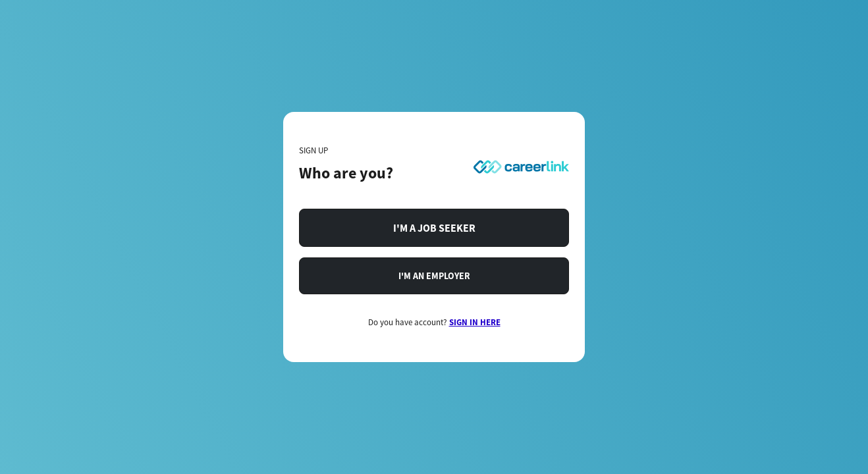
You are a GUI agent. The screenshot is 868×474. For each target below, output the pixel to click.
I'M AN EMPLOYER (434, 276)
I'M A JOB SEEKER (434, 228)
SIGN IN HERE (475, 322)
